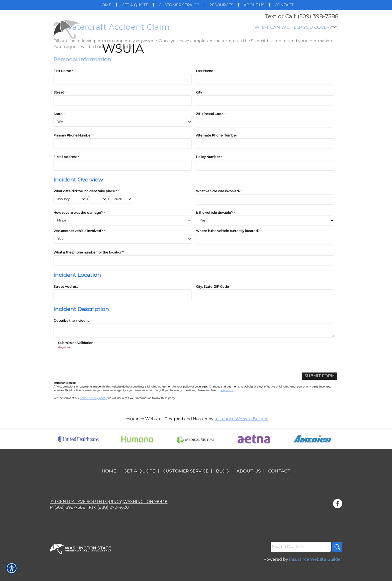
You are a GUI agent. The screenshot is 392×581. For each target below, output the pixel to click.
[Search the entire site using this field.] (301, 547)
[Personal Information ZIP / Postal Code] (265, 122)
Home (109, 471)
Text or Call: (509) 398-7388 (301, 16)
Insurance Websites (144, 419)
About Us (249, 471)
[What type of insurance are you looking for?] (296, 27)
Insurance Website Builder (241, 419)
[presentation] (96, 359)
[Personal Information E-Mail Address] (123, 165)
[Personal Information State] (123, 122)
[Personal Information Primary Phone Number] (123, 144)
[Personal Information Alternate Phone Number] (265, 144)
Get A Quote (139, 471)
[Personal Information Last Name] (265, 79)
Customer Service (186, 471)
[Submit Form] (320, 376)
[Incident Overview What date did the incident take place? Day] (98, 199)
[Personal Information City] (265, 101)
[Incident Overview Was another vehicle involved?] (123, 239)
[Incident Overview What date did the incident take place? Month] (70, 199)
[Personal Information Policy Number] (265, 165)
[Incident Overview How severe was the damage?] (123, 220)
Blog (222, 471)
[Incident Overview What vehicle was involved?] (265, 199)
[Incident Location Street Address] (123, 295)
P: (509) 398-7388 (68, 507)
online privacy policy (93, 398)
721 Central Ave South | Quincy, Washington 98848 (109, 502)
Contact (279, 471)
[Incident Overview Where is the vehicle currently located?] (265, 239)
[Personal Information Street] (123, 101)
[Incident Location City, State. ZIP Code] (265, 295)
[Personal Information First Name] (123, 79)
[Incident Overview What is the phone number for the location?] (194, 261)
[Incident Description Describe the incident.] (194, 330)
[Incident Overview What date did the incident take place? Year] (121, 199)
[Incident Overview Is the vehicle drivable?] (265, 220)
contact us (227, 390)
